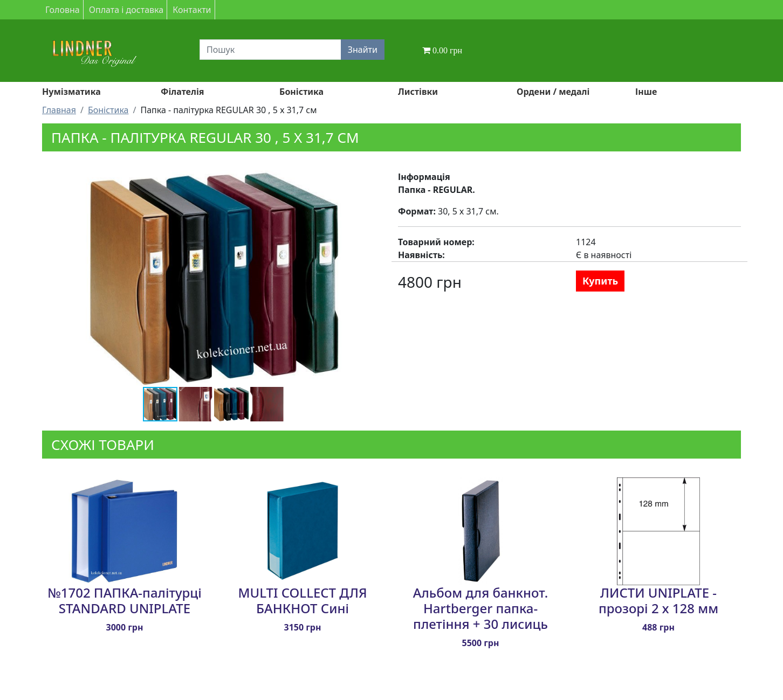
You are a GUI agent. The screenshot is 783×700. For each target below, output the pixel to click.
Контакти (192, 10)
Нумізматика (71, 92)
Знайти (363, 50)
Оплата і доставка (126, 10)
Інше (646, 92)
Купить (600, 281)
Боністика (301, 92)
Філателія (183, 92)
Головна (63, 10)
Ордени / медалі (553, 92)
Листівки (418, 92)
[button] (357, 180)
